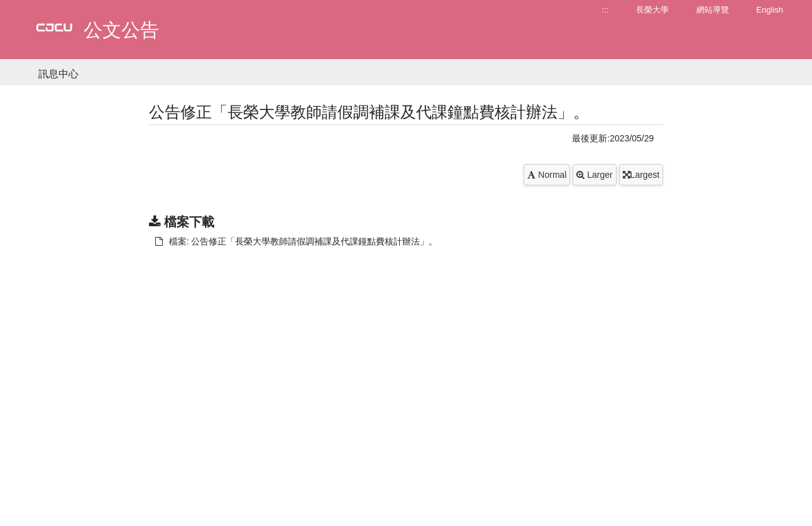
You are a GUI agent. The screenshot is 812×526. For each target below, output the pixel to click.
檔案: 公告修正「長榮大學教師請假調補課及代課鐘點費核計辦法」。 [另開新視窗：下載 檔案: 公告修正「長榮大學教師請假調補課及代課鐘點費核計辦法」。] (297, 241)
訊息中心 (58, 74)
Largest (641, 175)
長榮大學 (652, 10)
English (770, 10)
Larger (594, 175)
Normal (547, 175)
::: (606, 10)
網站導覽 (713, 10)
